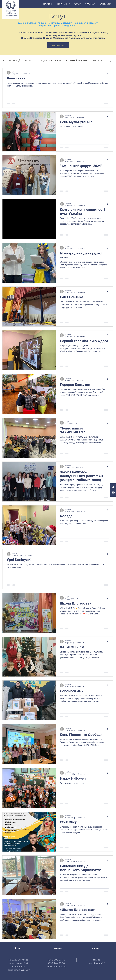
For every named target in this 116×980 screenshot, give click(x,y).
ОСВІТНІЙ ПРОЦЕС (77, 61)
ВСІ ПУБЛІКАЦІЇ (11, 61)
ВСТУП (28, 61)
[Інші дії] (108, 73)
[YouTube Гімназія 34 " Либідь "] (113, 492)
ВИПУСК (97, 61)
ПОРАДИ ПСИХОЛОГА (49, 61)
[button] (110, 61)
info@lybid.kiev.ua (56, 967)
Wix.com (26, 970)
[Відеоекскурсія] (58, 45)
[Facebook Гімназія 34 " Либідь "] (113, 488)
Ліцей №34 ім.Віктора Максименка (11, 13)
